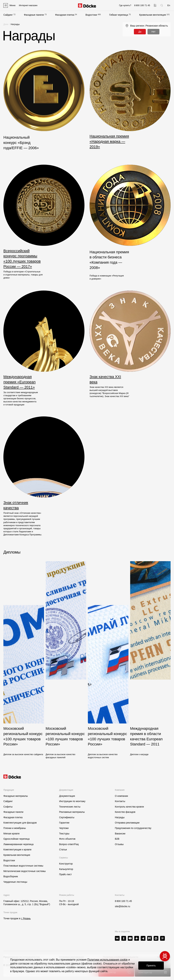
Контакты (120, 801)
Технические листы (70, 807)
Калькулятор (66, 869)
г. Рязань (26, 918)
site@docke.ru (123, 906)
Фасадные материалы (16, 796)
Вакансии (120, 834)
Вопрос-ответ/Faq (69, 844)
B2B (117, 839)
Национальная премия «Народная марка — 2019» (109, 141)
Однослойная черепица (16, 839)
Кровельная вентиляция (153, 15)
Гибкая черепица (119, 15)
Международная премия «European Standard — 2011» (19, 382)
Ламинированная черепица (18, 844)
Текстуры (64, 834)
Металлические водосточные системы (25, 871)
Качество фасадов (125, 812)
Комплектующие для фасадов (20, 823)
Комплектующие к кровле (17, 850)
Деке (6, 24)
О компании (121, 796)
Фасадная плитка (65, 15)
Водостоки (91, 15)
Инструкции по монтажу (72, 801)
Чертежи (64, 828)
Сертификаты (67, 817)
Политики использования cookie (107, 960)
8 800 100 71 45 (123, 901)
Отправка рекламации (127, 823)
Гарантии (64, 823)
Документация (67, 796)
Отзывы (119, 844)
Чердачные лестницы (15, 882)
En (169, 5)
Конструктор (66, 864)
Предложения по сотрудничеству (133, 828)
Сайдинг (8, 15)
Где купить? (125, 5)
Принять (151, 966)
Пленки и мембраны (15, 828)
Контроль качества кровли (129, 807)
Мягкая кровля (11, 834)
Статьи (63, 850)
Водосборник (11, 876)
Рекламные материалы (72, 812)
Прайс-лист (66, 874)
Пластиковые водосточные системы (23, 866)
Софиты (8, 807)
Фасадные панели (34, 15)
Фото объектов (67, 839)
